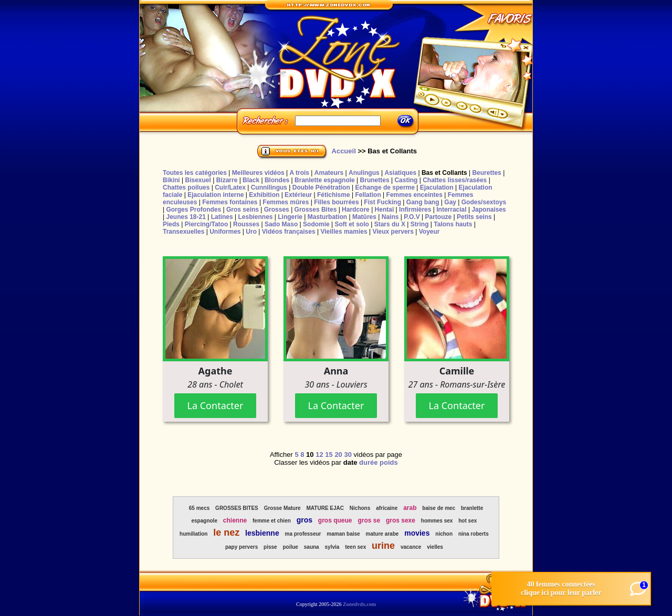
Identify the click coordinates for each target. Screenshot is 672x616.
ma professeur (303, 534)
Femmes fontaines (230, 202)
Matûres (364, 217)
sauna (312, 547)
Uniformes (225, 232)
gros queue (335, 520)
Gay (450, 202)
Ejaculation (437, 187)
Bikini (171, 180)
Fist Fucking (382, 202)
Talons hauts (453, 224)
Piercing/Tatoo (206, 224)
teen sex (355, 547)
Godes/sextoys (484, 202)
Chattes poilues (186, 187)
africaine (387, 508)
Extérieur (298, 195)
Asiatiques (400, 173)
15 (329, 455)
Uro (251, 232)
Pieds (171, 224)
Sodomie (316, 224)
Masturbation (327, 217)
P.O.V (412, 217)
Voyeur (429, 232)
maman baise (343, 534)
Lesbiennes (255, 217)
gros (304, 520)
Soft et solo (352, 224)
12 (319, 455)
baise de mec (439, 508)
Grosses (277, 210)
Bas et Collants (444, 173)
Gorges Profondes (193, 210)
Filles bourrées (336, 202)
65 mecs (199, 508)
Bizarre (227, 180)
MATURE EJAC (325, 508)
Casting (406, 180)
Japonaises (489, 210)
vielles (435, 547)
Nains (390, 217)
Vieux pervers (393, 232)
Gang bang (423, 202)
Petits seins (474, 217)
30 (348, 455)
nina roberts (474, 534)
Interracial (451, 210)
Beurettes (486, 173)
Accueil (344, 151)
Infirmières (415, 210)
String (420, 224)
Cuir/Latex (230, 187)
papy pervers (241, 547)
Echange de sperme (385, 187)
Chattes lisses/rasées (455, 180)
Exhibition (264, 195)
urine (383, 546)
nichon (444, 534)
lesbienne (262, 533)
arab (410, 508)
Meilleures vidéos (258, 173)
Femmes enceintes (414, 195)
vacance (411, 547)
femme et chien (272, 521)
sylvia (332, 547)
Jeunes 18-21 (186, 217)
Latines (222, 217)
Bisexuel (198, 180)
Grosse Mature (282, 508)
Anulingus (364, 173)
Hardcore (356, 210)
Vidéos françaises (289, 232)
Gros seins (243, 210)
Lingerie (290, 217)
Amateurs (329, 173)
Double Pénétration (321, 187)
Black (251, 180)
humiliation (193, 534)
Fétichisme (334, 195)
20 (338, 455)
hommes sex (437, 521)
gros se (369, 520)
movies (417, 533)
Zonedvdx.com (359, 604)
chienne (235, 520)
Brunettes (375, 180)
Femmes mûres (286, 202)
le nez (226, 533)
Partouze (438, 217)
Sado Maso (281, 224)
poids (389, 462)
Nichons (360, 508)
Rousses (246, 224)
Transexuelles (183, 232)
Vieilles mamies (344, 232)
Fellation (368, 195)
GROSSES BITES (237, 508)
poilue (290, 547)
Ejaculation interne (216, 195)
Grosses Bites (316, 210)
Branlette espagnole (325, 180)
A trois (299, 173)
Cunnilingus (269, 187)
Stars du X (390, 224)
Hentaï (385, 210)
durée (368, 462)
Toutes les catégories (195, 173)
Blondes (277, 180)
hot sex (468, 521)
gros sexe (401, 520)
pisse (270, 547)
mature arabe (382, 534)
